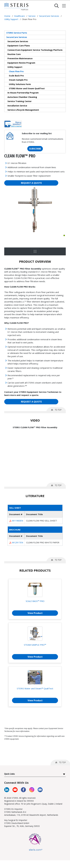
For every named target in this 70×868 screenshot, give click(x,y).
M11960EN (18, 521)
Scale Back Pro (16, 76)
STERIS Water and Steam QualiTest (27, 88)
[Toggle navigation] (35, 251)
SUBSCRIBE (35, 149)
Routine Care (14, 54)
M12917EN (18, 542)
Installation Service (17, 106)
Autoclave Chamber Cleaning (22, 97)
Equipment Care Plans (19, 46)
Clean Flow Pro (16, 71)
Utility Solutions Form (20, 84)
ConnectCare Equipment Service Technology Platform (35, 50)
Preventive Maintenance (20, 58)
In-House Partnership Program (23, 93)
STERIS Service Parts (17, 33)
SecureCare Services (17, 37)
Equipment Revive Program (21, 63)
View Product (35, 613)
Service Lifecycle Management (23, 110)
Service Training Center (20, 101)
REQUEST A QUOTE (31, 183)
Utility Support (15, 67)
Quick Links (10, 774)
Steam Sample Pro (18, 80)
